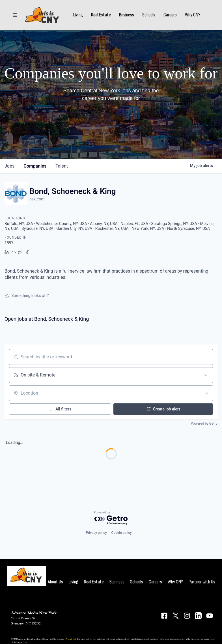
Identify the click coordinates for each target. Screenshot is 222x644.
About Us (55, 582)
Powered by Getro (204, 423)
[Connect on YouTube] (210, 616)
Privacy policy (96, 533)
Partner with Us (202, 582)
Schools (149, 15)
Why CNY (193, 15)
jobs (9, 166)
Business (127, 15)
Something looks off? (27, 296)
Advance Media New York (34, 613)
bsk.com (37, 199)
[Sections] (15, 15)
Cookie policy (122, 533)
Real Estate (101, 15)
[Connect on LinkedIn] (198, 616)
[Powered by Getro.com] (111, 518)
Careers (170, 15)
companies (35, 166)
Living (78, 15)
